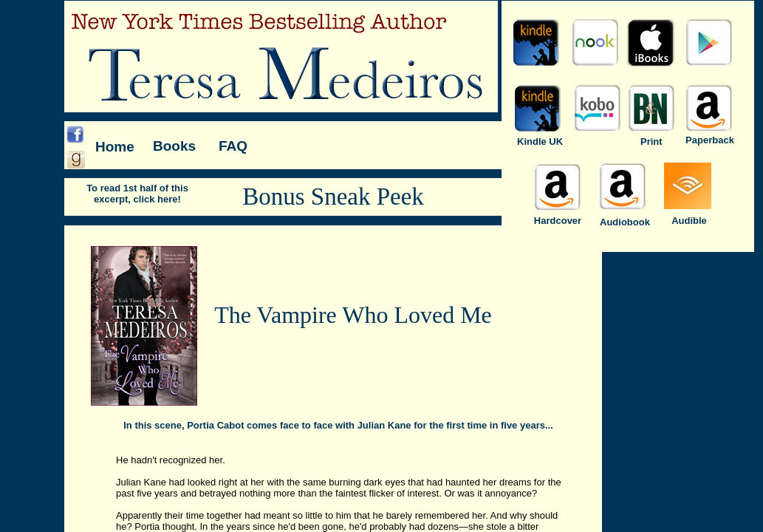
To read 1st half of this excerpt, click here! (137, 194)
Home (115, 147)
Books (174, 146)
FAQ (233, 146)
